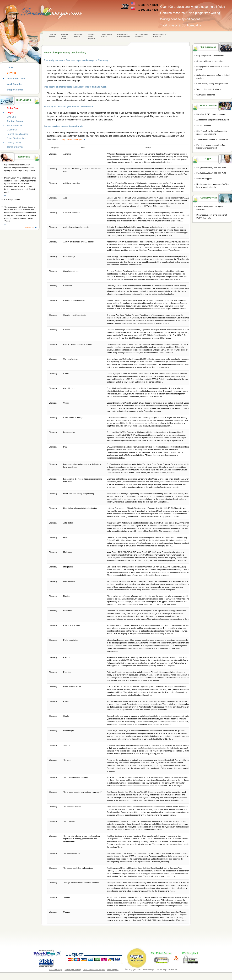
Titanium (67, 897)
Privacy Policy (14, 143)
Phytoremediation (71, 640)
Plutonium (68, 672)
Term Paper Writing (73, 969)
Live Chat (12, 117)
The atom (67, 760)
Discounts (12, 130)
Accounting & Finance (142, 35)
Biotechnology (69, 256)
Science (67, 745)
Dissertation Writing (106, 35)
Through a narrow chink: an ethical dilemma (81, 883)
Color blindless (70, 388)
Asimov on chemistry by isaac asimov (79, 242)
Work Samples (15, 84)
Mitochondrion (69, 581)
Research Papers (78, 35)
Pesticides (68, 611)
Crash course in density (73, 418)
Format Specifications (18, 134)
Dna (65, 447)
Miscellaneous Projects (160, 35)
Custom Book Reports (92, 36)
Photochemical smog (72, 625)
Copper (67, 403)
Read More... (30, 227)
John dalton (68, 523)
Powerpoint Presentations (124, 35)
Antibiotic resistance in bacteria (76, 227)
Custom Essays (52, 35)
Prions (66, 701)
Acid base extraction (72, 183)
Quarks (66, 716)
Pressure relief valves (72, 687)
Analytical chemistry (72, 212)
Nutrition (67, 596)
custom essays (54, 136)
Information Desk (16, 78)
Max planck (68, 567)
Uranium (67, 912)
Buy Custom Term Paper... (73, 139)
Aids (65, 198)
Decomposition (70, 432)
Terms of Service (15, 147)
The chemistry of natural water (76, 777)
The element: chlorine (72, 807)
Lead (66, 537)
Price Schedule (14, 125)
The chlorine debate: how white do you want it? (83, 792)
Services (12, 73)
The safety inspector (72, 853)
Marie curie (68, 552)
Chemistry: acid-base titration (75, 315)
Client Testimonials (16, 138)
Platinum (67, 657)
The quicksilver (70, 821)
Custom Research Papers (94, 969)
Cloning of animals (71, 359)
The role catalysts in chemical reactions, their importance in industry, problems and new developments (82, 839)
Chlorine (67, 330)
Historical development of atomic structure (81, 508)
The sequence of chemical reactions (78, 868)
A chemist (68, 154)
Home (10, 67)
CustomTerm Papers (65, 36)
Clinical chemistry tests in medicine (78, 344)
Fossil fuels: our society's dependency (79, 494)
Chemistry (68, 286)
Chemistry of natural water (74, 300)
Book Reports (113, 969)
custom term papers (173, 133)
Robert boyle (69, 731)
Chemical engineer (71, 271)
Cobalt (66, 374)
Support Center (15, 90)
